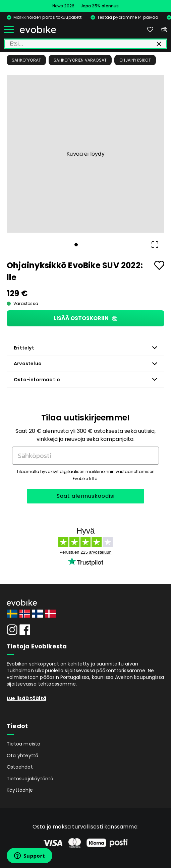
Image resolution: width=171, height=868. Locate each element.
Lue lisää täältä (26, 698)
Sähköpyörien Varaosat (80, 60)
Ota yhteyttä (22, 756)
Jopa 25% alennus (100, 6)
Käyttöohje (20, 790)
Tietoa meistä (24, 744)
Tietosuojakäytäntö (30, 779)
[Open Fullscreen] (155, 245)
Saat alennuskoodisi (86, 496)
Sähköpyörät (26, 60)
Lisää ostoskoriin (85, 318)
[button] (85, 154)
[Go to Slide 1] (76, 245)
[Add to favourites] (159, 265)
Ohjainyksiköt (135, 60)
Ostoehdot (20, 767)
